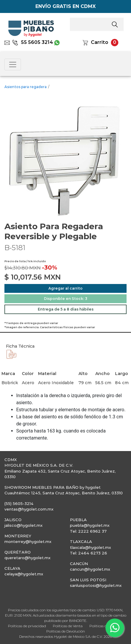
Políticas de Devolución (66, 631)
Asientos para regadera (26, 87)
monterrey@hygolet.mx (28, 541)
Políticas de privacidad (27, 626)
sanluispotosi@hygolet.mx (96, 585)
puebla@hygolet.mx (90, 525)
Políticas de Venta (68, 626)
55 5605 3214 (33, 42)
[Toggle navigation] (13, 65)
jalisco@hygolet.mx (23, 525)
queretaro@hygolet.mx (27, 558)
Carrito (100, 42)
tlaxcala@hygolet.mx (90, 547)
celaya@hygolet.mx (24, 574)
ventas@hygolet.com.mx (29, 509)
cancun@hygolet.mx (90, 569)
